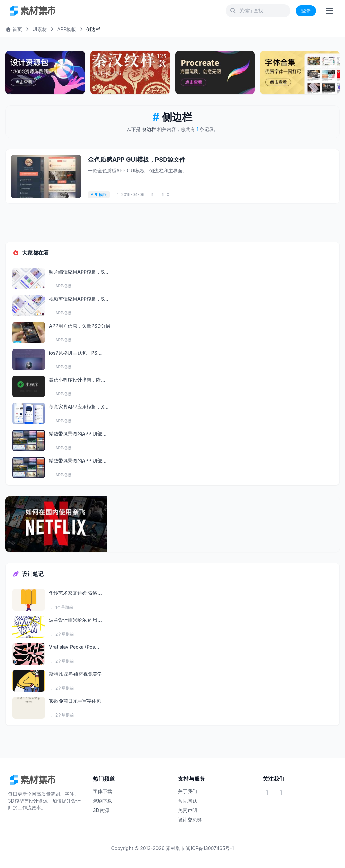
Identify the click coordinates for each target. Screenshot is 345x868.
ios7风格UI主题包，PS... (75, 353)
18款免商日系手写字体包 (75, 701)
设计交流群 (190, 820)
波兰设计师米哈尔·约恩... (75, 620)
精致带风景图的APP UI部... (78, 434)
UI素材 (39, 29)
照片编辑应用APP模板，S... (79, 272)
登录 (306, 11)
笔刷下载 (103, 801)
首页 (14, 29)
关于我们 (188, 791)
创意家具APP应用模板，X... (79, 407)
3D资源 (101, 810)
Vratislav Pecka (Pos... (74, 647)
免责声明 (188, 810)
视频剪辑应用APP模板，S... (79, 299)
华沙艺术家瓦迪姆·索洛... (75, 593)
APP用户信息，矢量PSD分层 (80, 326)
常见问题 (188, 801)
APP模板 (67, 29)
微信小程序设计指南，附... (77, 380)
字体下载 (103, 791)
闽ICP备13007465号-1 (210, 848)
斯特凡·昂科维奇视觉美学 (76, 674)
